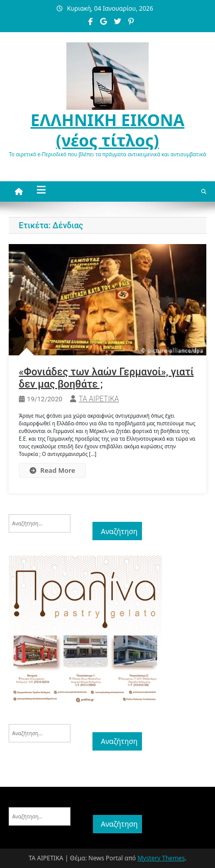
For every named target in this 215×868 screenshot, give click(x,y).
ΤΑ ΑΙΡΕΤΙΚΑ (99, 399)
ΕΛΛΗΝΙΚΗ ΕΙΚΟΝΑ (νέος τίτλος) (108, 130)
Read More (52, 470)
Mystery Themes (161, 858)
